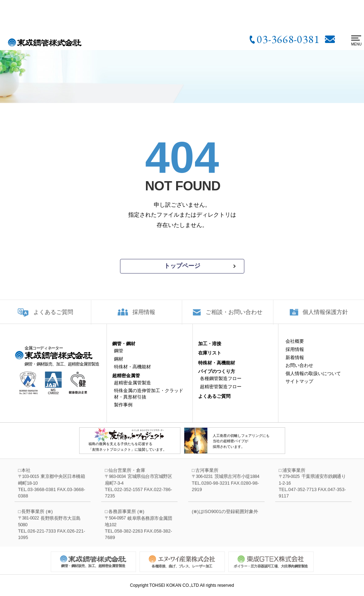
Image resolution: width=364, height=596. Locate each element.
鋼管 (119, 356)
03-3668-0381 (288, 39)
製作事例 (123, 410)
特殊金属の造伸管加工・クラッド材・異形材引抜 (149, 399)
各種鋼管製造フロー (221, 384)
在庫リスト (210, 359)
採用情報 (144, 317)
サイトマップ (299, 387)
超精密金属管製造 (132, 388)
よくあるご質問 (53, 317)
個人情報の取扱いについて (313, 379)
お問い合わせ (299, 371)
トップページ (182, 266)
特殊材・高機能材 (132, 372)
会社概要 (295, 347)
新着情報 (295, 363)
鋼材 (119, 364)
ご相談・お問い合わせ (234, 317)
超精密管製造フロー (221, 392)
